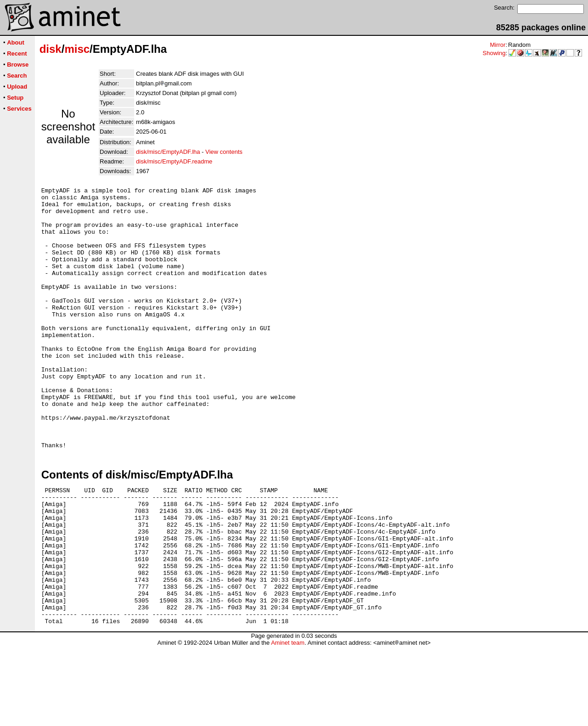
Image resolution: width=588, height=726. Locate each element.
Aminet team (288, 723)
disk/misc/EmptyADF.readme (174, 161)
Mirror (498, 45)
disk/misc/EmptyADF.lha (168, 152)
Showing (494, 53)
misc (77, 49)
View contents (224, 152)
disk (51, 49)
